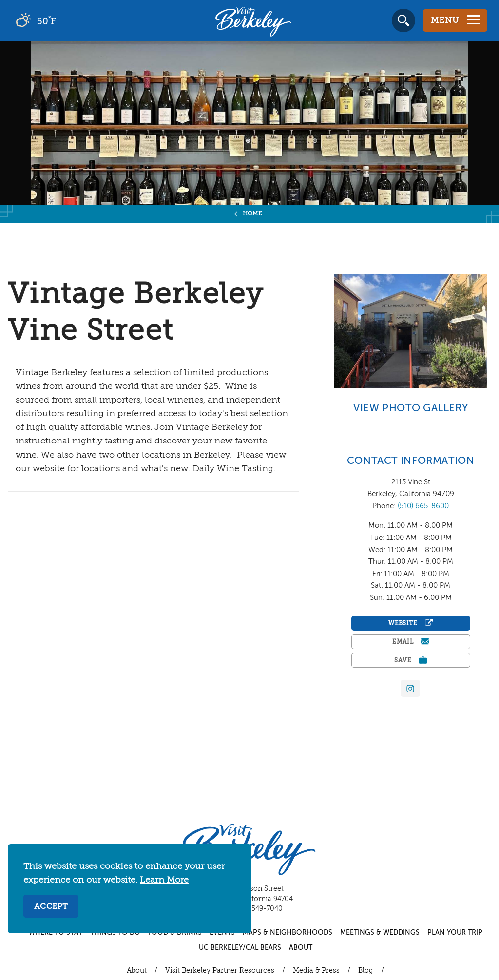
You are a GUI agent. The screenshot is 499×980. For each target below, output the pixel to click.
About (301, 948)
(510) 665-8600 (423, 506)
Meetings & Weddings (380, 933)
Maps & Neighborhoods (288, 933)
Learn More (164, 880)
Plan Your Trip (455, 933)
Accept (51, 907)
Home (253, 214)
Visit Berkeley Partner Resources (220, 971)
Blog (366, 971)
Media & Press (316, 971)
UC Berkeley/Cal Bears (240, 948)
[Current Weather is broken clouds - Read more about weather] (63, 20)
